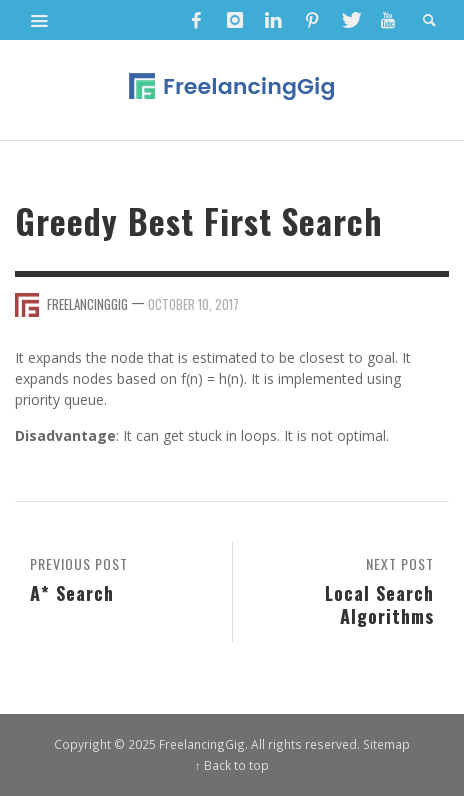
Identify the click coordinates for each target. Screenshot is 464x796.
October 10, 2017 (193, 304)
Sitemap (386, 744)
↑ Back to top (232, 765)
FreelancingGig (87, 304)
